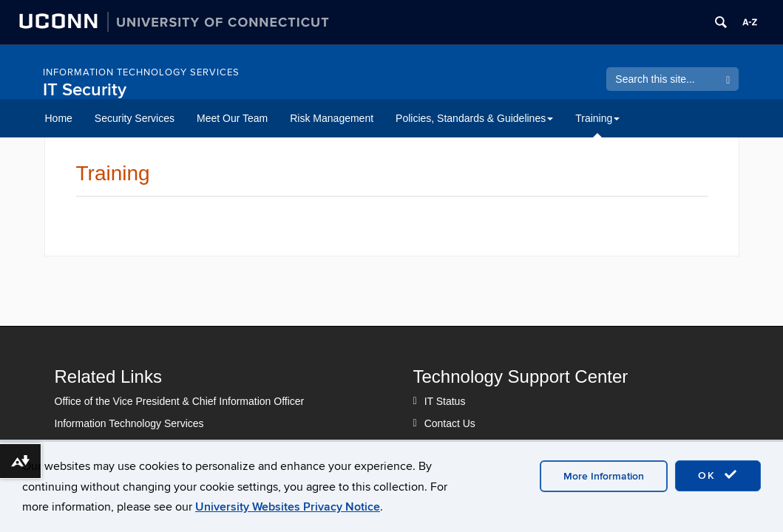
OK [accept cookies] (718, 475)
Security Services (135, 118)
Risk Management (332, 118)
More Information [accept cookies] (604, 476)
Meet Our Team (232, 118)
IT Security (85, 90)
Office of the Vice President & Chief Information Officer (180, 401)
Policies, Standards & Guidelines (474, 118)
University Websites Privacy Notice (288, 507)
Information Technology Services (141, 72)
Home (59, 118)
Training (597, 118)
